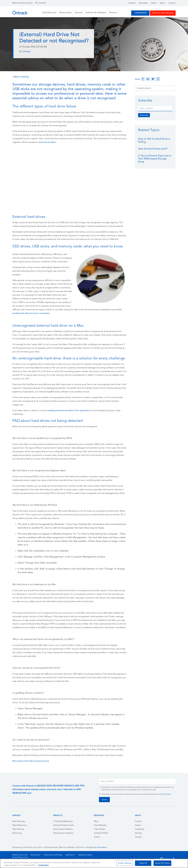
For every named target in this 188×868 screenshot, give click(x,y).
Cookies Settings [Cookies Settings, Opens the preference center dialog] (125, 863)
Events (154, 3)
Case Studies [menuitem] (100, 829)
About (162, 3)
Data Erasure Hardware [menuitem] (63, 833)
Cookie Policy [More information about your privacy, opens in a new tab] (43, 865)
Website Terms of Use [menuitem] (20, 855)
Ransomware (65, 13)
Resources (143, 3)
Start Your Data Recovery (163, 13)
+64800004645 (140, 13)
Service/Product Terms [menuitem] (20, 857)
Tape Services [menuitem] (18, 829)
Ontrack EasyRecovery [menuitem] (63, 821)
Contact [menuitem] (138, 821)
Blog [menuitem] (96, 821)
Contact (172, 3)
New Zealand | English (23, 3)
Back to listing (20, 77)
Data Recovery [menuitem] (19, 821)
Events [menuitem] (97, 837)
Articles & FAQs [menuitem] (101, 833)
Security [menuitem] (138, 833)
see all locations (100, 847)
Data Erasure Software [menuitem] (63, 829)
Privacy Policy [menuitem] (35, 855)
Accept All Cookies (162, 863)
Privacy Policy (166, 794)
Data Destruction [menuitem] (20, 825)
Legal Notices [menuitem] (70, 855)
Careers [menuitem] (138, 837)
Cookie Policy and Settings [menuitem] (53, 855)
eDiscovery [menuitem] (17, 833)
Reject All (143, 863)
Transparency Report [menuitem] (85, 855)
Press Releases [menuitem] (100, 825)
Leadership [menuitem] (140, 829)
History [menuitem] (138, 825)
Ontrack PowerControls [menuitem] (64, 825)
